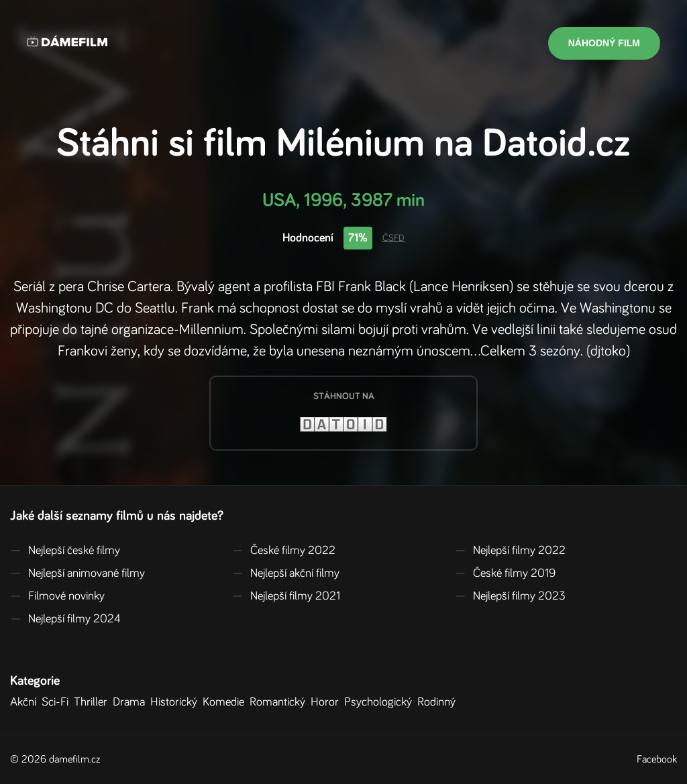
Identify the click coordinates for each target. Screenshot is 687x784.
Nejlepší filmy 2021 (286, 596)
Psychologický (381, 702)
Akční (26, 702)
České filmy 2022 (284, 551)
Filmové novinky (57, 596)
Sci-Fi (58, 702)
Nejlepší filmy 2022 (510, 551)
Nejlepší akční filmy (286, 573)
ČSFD (393, 238)
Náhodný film (604, 43)
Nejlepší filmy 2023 (510, 596)
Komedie (226, 702)
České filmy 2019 (505, 573)
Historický (176, 702)
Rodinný (439, 702)
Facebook (657, 759)
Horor (327, 702)
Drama (131, 702)
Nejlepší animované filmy (77, 573)
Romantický (280, 702)
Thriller (93, 702)
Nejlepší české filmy (65, 551)
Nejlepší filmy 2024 (65, 619)
